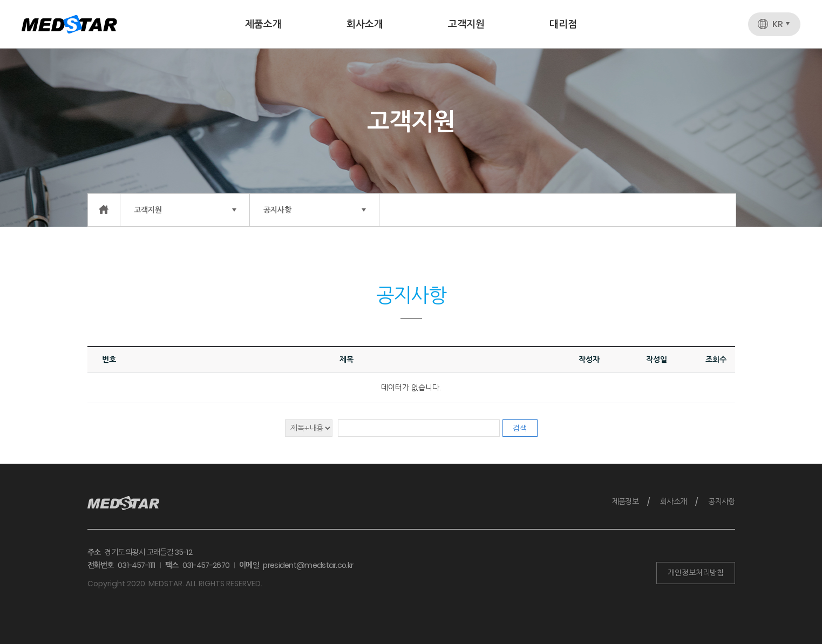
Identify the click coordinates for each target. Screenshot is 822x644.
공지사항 (721, 501)
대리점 (563, 24)
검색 (520, 428)
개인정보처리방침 (696, 573)
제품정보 (625, 501)
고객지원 (466, 24)
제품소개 (263, 24)
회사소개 (365, 24)
